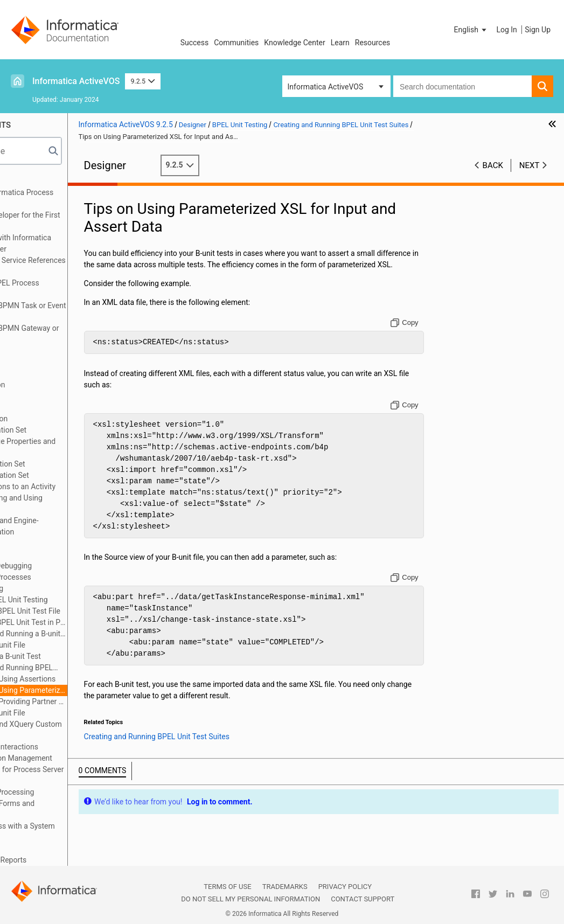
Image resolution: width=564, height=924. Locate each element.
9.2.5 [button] (142, 81)
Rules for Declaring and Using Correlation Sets (67, 503)
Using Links (37, 373)
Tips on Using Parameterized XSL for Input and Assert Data (93, 690)
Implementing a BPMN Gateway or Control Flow (75, 334)
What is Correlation (50, 419)
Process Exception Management (72, 758)
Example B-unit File (66, 713)
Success (195, 43)
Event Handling (43, 543)
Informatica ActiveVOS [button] (326, 87)
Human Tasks (41, 849)
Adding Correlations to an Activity (74, 487)
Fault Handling (42, 554)
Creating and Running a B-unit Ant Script (79, 634)
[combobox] (462, 86)
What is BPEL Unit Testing (78, 600)
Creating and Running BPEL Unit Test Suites (75, 668)
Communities (236, 43)
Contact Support (363, 899)
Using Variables (44, 351)
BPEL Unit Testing (47, 588)
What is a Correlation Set (59, 430)
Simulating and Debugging (62, 566)
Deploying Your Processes (61, 577)
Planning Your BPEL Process (65, 283)
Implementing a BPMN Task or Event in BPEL (79, 311)
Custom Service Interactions (65, 747)
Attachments (39, 362)
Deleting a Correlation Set (60, 475)
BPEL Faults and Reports (59, 860)
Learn (340, 43)
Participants (38, 294)
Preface (31, 181)
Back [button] (493, 165)
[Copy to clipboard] (423, 334)
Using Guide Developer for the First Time (76, 221)
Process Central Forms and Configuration (63, 809)
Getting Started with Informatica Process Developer (71, 243)
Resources (373, 43)
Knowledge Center (294, 43)
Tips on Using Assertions (87, 679)
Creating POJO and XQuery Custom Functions (77, 730)
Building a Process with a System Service (73, 832)
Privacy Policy (345, 887)
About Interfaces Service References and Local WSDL (79, 266)
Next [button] (530, 165)
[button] (471, 30)
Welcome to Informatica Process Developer (72, 198)
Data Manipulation (48, 385)
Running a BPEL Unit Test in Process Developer (87, 622)
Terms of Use (227, 887)
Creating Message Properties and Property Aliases (74, 447)
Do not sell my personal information (250, 899)
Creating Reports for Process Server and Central (78, 775)
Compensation (42, 396)
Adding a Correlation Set (58, 464)
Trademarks (285, 887)
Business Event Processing (63, 792)
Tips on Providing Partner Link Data (93, 701)
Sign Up (538, 30)
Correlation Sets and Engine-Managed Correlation (65, 526)
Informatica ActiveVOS (76, 81)
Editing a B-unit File (66, 645)
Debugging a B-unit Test (74, 656)
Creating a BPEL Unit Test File (84, 611)
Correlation (36, 407)
